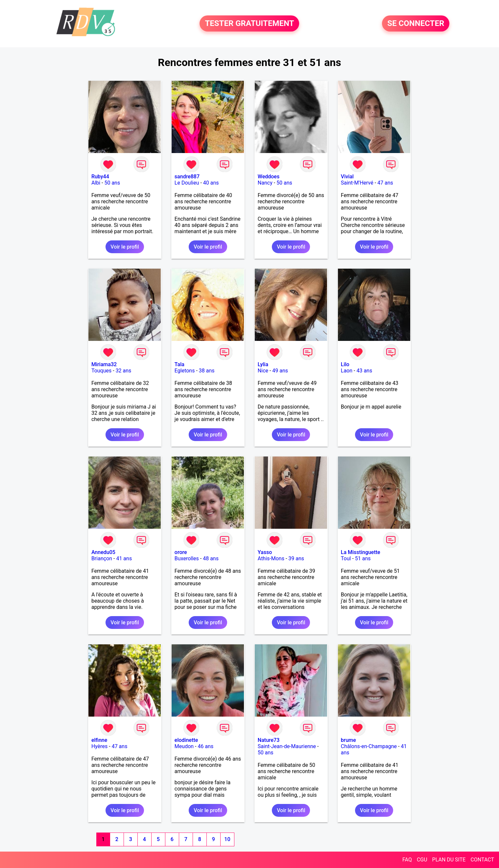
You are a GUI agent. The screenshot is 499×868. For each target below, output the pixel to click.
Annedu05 (103, 552)
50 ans (112, 183)
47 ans (385, 183)
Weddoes (269, 177)
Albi (96, 183)
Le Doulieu (187, 183)
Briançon (102, 558)
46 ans (205, 746)
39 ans (296, 558)
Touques (101, 371)
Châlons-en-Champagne (369, 746)
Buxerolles (187, 558)
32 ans (124, 371)
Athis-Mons (271, 558)
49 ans (280, 371)
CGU (422, 860)
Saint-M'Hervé (357, 183)
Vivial (347, 177)
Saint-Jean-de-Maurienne (287, 746)
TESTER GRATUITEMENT (249, 24)
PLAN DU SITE (449, 860)
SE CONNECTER (416, 24)
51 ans (363, 558)
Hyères (99, 746)
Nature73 (269, 740)
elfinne (99, 740)
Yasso (265, 552)
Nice (263, 371)
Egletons (185, 371)
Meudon (184, 746)
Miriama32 (104, 364)
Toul (346, 558)
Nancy (265, 183)
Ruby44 (100, 177)
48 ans (211, 558)
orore (181, 552)
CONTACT (482, 860)
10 (227, 839)
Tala (179, 364)
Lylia (263, 364)
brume (348, 740)
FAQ (407, 860)
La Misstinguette (361, 552)
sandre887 (187, 177)
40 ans (211, 183)
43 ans (364, 371)
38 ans (207, 371)
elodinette (186, 740)
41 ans (124, 558)
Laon (347, 371)
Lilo (345, 364)
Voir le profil (125, 247)
